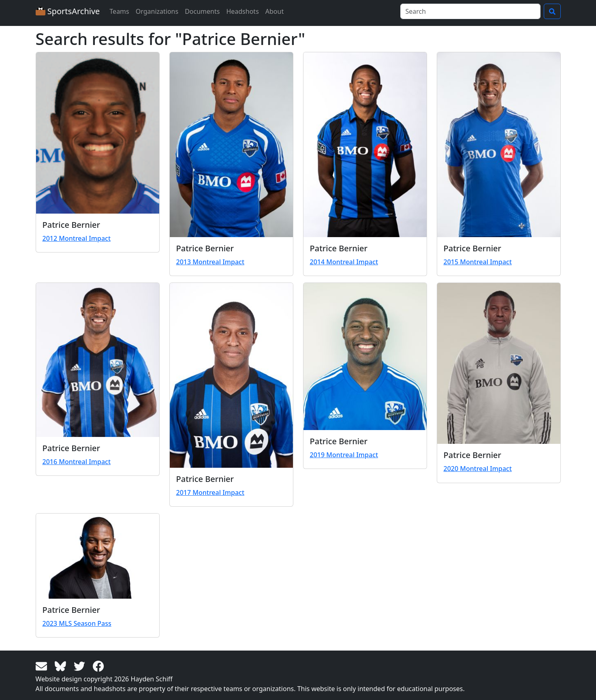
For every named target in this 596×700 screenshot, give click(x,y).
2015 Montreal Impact (478, 262)
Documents (202, 11)
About (275, 11)
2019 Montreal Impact (344, 455)
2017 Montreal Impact (210, 492)
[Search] (470, 11)
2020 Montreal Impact (478, 469)
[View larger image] (98, 133)
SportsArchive (68, 11)
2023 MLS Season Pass (77, 623)
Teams (119, 11)
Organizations (157, 11)
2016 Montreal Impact (77, 462)
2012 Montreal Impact (77, 238)
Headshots (242, 11)
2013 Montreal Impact (210, 262)
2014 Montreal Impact (344, 262)
